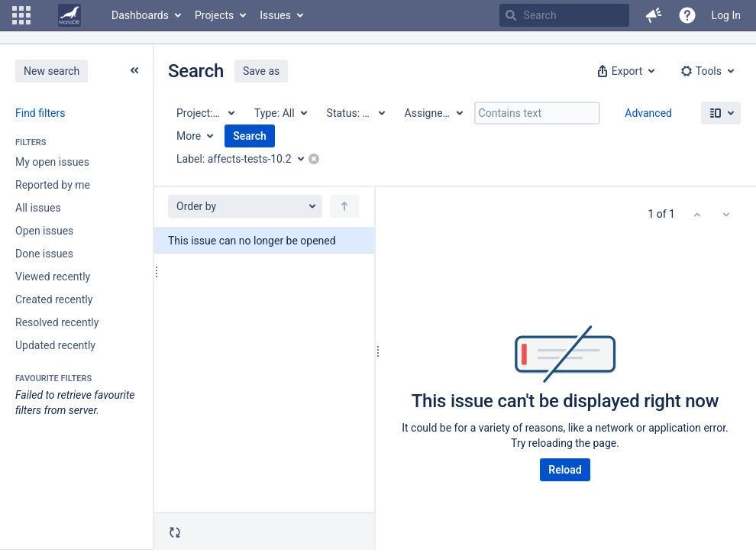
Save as (261, 71)
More (189, 136)
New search (52, 71)
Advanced (648, 113)
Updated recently (55, 345)
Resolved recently (57, 322)
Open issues (44, 231)
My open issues (52, 162)
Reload (565, 470)
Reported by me (53, 185)
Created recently (54, 299)
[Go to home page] (69, 15)
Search (250, 136)
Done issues (44, 254)
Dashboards (140, 15)
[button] (21, 15)
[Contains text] (537, 113)
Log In (726, 15)
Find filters (40, 113)
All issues (38, 208)
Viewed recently (53, 277)
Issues (275, 15)
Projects (214, 15)
